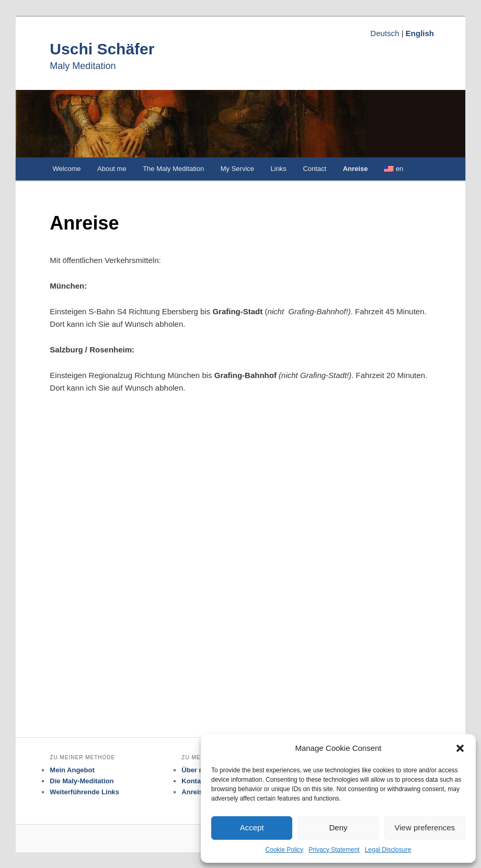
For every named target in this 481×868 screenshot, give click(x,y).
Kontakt (194, 781)
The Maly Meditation (173, 169)
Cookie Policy (285, 850)
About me (112, 169)
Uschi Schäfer (102, 49)
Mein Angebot (72, 770)
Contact (314, 169)
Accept (252, 827)
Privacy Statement (334, 850)
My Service (237, 169)
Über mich (198, 770)
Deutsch (385, 33)
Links (279, 169)
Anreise (356, 169)
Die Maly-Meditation (82, 781)
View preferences (425, 827)
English (420, 33)
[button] (460, 748)
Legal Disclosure (388, 850)
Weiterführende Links (84, 792)
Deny (338, 827)
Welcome (67, 169)
